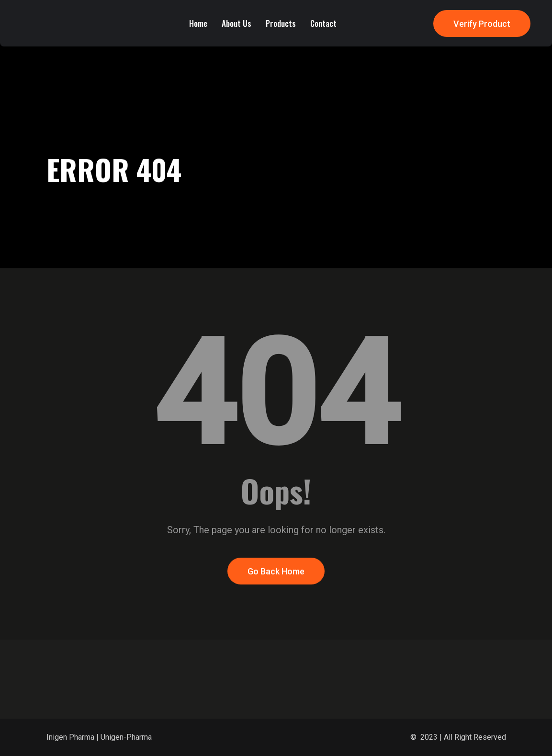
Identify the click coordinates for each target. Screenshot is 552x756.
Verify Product (482, 24)
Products (281, 23)
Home (198, 23)
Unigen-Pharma (126, 737)
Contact (323, 23)
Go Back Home (276, 571)
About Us (237, 23)
